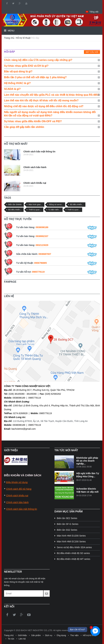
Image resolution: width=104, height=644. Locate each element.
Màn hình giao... (35, 204)
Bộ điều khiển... (77, 204)
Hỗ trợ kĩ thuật (23, 38)
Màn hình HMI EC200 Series (71, 542)
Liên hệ (22, 639)
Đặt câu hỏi (92, 52)
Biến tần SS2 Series (67, 530)
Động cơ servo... (56, 204)
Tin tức (11, 639)
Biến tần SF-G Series (68, 524)
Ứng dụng (61, 635)
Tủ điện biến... (54, 210)
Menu (11, 31)
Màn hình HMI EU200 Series (71, 536)
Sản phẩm (36, 635)
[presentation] (82, 52)
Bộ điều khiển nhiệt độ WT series (74, 559)
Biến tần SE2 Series (67, 518)
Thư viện (74, 635)
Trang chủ (9, 38)
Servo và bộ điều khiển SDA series (74, 547)
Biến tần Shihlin (15, 204)
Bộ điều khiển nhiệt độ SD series (73, 553)
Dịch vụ (49, 635)
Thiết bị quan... (35, 210)
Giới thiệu (22, 635)
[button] (92, 12)
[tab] (82, 52)
